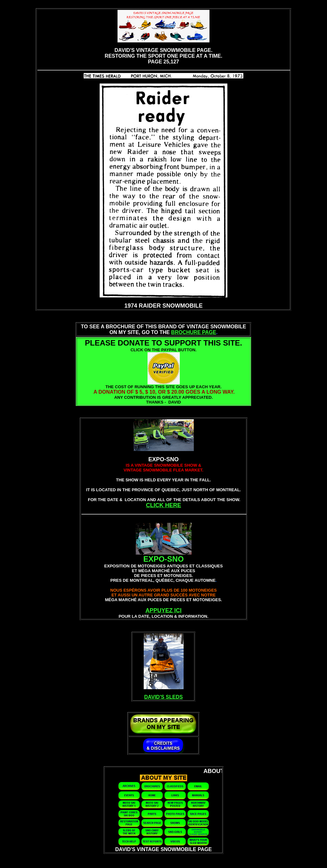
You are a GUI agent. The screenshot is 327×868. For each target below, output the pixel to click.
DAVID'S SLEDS (164, 697)
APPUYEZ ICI (163, 610)
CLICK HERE (163, 505)
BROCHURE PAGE (194, 332)
